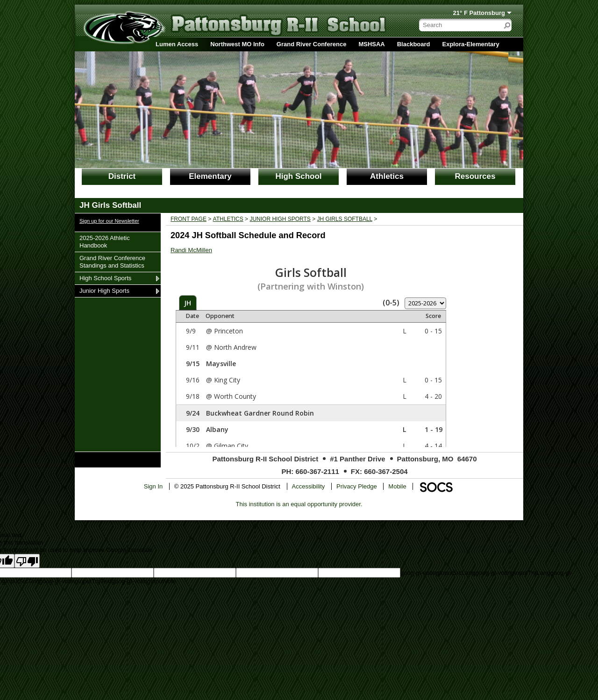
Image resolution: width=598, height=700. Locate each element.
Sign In (153, 486)
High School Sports (105, 278)
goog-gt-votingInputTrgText (75, 581)
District (122, 176)
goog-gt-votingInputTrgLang (513, 573)
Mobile (397, 486)
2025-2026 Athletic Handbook (104, 241)
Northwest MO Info (237, 44)
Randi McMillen (191, 250)
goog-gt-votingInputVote (144, 581)
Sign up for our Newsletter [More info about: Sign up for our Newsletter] (109, 221)
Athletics (387, 176)
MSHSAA (371, 44)
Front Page (189, 219)
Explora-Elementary (471, 44)
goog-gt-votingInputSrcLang (438, 573)
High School (298, 176)
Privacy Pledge (357, 486)
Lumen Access (177, 44)
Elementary (210, 176)
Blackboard (414, 44)
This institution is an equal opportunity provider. (299, 504)
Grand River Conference (312, 44)
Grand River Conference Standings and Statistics (112, 262)
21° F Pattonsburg (479, 13)
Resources (475, 176)
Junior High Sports (104, 290)
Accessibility (309, 486)
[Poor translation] (27, 561)
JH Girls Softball (345, 219)
